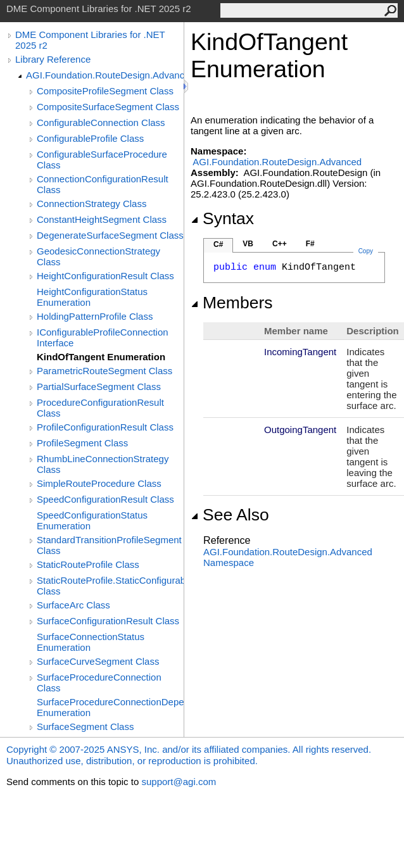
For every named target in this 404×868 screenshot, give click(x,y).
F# (310, 244)
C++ (280, 244)
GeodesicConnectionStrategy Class (98, 256)
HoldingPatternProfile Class (95, 316)
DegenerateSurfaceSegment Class (110, 235)
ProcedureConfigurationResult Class (100, 408)
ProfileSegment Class (82, 443)
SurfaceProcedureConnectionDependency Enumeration (110, 707)
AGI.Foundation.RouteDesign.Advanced (105, 75)
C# (218, 244)
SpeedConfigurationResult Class (105, 499)
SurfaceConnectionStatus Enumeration (91, 642)
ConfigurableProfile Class (90, 138)
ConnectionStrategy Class (92, 204)
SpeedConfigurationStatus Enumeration (92, 520)
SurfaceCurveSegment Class (98, 661)
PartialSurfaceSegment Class (99, 387)
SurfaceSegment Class (85, 726)
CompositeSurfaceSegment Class (108, 107)
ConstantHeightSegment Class (102, 219)
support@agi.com (179, 782)
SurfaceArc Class (73, 605)
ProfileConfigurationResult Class (105, 427)
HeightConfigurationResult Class (105, 276)
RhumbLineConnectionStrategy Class (103, 464)
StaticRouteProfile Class (88, 564)
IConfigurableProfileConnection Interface (103, 337)
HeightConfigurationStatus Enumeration (92, 297)
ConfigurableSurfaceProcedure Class (102, 160)
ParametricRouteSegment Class (104, 371)
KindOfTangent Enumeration (101, 357)
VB (248, 244)
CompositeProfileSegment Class (105, 91)
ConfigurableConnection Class (101, 123)
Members (232, 303)
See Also (230, 515)
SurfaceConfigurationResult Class (108, 621)
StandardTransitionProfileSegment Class (109, 545)
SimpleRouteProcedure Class (99, 483)
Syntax (222, 218)
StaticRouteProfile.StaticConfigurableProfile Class (110, 586)
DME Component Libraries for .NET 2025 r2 (90, 40)
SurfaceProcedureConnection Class (99, 682)
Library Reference (53, 59)
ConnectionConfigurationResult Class (103, 184)
